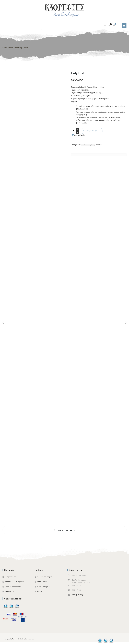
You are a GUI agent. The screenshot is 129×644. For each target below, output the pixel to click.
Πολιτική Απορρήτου (13, 587)
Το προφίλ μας (10, 577)
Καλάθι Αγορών (43, 582)
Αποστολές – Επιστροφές (14, 582)
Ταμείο (40, 592)
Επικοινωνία (10, 592)
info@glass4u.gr (78, 595)
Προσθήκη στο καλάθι (92, 131)
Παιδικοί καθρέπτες (14, 48)
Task (14, 639)
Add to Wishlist (80, 135)
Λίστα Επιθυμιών (44, 587)
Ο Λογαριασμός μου (45, 577)
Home (5, 48)
